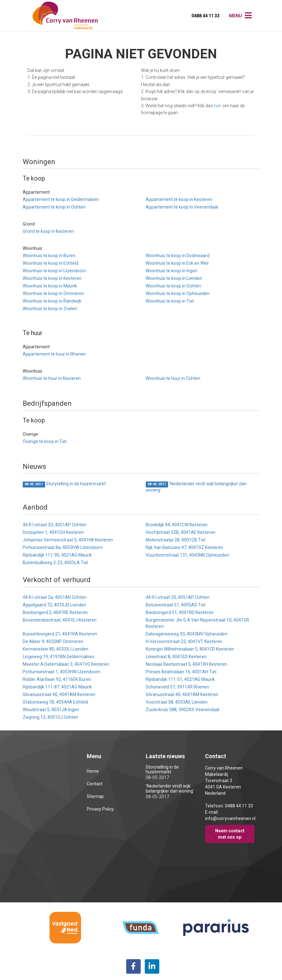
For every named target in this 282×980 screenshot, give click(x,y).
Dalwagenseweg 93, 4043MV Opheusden (187, 634)
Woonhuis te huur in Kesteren (52, 378)
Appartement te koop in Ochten (54, 207)
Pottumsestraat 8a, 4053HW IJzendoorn (63, 547)
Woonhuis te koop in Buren (49, 256)
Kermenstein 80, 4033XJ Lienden (56, 649)
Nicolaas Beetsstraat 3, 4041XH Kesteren (186, 664)
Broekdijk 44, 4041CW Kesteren (177, 525)
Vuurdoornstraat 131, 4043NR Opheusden (187, 555)
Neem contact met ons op (230, 834)
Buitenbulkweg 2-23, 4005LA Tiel (55, 563)
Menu (235, 16)
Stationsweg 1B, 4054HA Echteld (55, 702)
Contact (95, 784)
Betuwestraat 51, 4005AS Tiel (176, 605)
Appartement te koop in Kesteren (179, 199)
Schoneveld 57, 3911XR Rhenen (177, 687)
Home (93, 771)
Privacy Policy (100, 809)
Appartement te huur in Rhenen (54, 354)
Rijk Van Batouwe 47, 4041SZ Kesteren (184, 547)
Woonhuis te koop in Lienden (174, 278)
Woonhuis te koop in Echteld (50, 263)
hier (217, 106)
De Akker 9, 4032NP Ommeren (53, 641)
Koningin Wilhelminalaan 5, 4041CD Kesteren (190, 649)
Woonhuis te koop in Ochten (173, 286)
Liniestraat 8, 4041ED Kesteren (176, 657)
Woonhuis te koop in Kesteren (52, 278)
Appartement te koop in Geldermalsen (61, 199)
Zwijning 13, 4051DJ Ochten (50, 717)
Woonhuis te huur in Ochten (173, 378)
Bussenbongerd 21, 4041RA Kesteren (60, 634)
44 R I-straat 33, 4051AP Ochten (55, 525)
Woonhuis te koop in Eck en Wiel (177, 263)
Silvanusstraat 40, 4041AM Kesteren (59, 694)
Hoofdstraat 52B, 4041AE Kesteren (181, 532)
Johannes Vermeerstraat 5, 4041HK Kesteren (68, 540)
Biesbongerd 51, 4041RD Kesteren (180, 612)
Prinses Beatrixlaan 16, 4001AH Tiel (181, 672)
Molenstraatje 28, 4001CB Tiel (176, 540)
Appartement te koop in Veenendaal (182, 207)
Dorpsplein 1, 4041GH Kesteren (53, 532)
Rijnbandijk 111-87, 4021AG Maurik (57, 687)
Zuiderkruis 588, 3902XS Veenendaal (182, 710)
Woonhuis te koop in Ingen (172, 271)
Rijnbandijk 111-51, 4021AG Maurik (180, 679)
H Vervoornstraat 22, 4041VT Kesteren (184, 641)
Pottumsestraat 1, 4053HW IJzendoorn (62, 672)
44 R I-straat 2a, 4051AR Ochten (55, 597)
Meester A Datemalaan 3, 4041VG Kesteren (66, 664)
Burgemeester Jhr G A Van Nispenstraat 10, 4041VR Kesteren (197, 623)
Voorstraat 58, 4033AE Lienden (177, 702)
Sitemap (95, 796)
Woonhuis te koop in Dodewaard (178, 256)
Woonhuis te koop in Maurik (50, 286)
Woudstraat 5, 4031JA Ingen (51, 710)
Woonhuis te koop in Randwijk (52, 301)
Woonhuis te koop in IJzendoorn (54, 271)
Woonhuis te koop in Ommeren (53, 293)
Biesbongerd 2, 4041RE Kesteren (55, 612)
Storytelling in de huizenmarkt (64, 484)
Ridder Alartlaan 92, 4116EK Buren (57, 679)
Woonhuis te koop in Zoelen (50, 309)
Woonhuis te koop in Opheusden (178, 293)
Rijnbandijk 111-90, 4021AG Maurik (57, 555)
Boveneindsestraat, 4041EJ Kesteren (60, 620)
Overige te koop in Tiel (45, 441)
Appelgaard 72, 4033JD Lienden (54, 605)
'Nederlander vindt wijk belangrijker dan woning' (196, 487)
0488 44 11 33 (206, 16)
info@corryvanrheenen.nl (230, 818)
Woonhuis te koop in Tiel (170, 301)
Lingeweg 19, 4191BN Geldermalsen (59, 657)
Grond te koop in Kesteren (48, 231)
